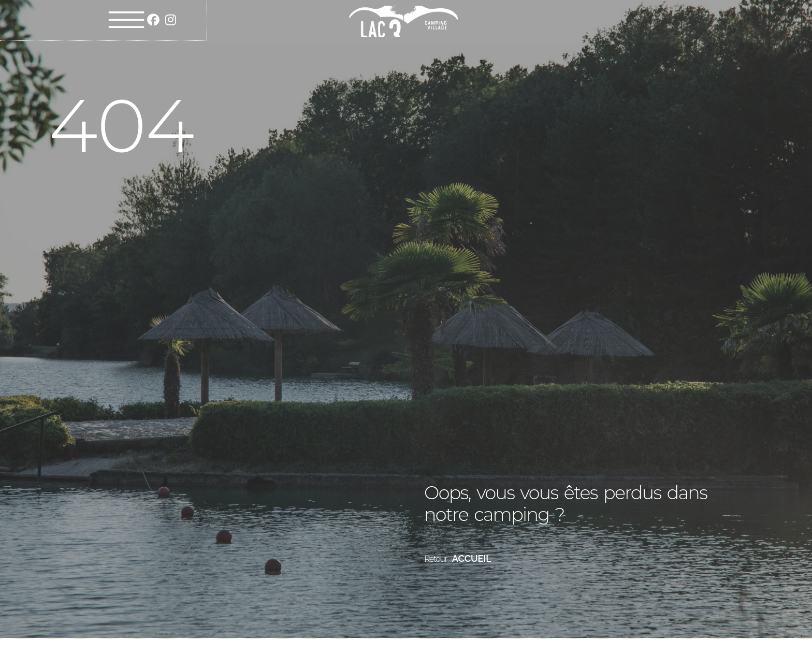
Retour (436, 559)
